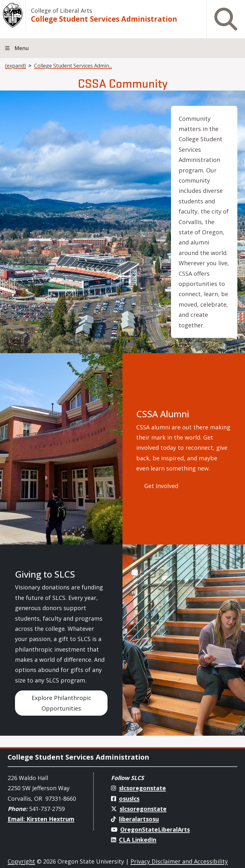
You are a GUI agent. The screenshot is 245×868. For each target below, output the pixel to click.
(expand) (15, 66)
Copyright (21, 861)
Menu (22, 48)
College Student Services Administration (104, 19)
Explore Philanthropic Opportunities (61, 703)
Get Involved (161, 486)
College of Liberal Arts (62, 11)
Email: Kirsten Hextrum (41, 819)
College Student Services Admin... (73, 66)
